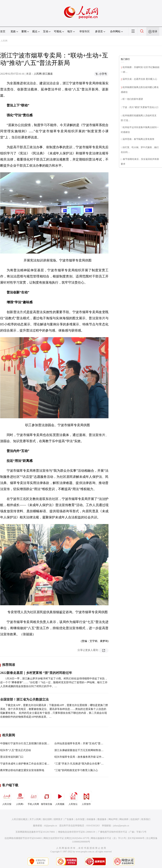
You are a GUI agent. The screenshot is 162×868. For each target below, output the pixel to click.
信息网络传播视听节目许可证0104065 (23, 838)
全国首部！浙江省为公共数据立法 (24, 699)
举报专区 (85, 31)
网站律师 (124, 819)
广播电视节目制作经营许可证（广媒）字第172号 (122, 832)
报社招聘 (47, 819)
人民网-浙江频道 (43, 74)
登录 (155, 31)
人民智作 (86, 798)
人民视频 (60, 798)
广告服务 (69, 819)
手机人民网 (33, 798)
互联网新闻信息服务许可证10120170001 (35, 832)
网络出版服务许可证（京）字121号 (108, 838)
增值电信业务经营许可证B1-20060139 (77, 832)
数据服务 (102, 819)
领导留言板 (47, 798)
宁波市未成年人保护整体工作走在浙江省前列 (26, 764)
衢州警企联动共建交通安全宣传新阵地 (22, 770)
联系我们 (146, 819)
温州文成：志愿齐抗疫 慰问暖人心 (140, 79)
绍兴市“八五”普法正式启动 (16, 750)
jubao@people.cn (121, 826)
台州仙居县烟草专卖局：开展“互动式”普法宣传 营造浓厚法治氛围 (92, 743)
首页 (3, 31)
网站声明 (113, 819)
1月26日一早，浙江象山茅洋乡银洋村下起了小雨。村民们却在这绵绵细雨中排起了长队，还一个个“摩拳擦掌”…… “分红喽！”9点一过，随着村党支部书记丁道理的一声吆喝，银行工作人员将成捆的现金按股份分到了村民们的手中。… (54, 682)
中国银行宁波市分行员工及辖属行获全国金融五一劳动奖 (32, 743)
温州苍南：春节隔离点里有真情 (138, 139)
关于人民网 (35, 819)
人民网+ (20, 798)
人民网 (4, 41)
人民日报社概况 (20, 819)
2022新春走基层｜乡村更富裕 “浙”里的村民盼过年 (36, 673)
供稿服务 (91, 819)
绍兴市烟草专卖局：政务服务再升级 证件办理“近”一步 (86, 757)
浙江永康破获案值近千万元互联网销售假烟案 (80, 750)
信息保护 (135, 819)
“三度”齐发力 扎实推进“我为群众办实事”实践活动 (83, 764)
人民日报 (7, 798)
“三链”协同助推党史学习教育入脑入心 (76, 770)
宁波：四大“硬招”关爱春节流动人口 (140, 107)
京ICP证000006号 (136, 838)
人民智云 (73, 798)
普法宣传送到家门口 (12, 757)
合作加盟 (80, 819)
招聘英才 (58, 819)
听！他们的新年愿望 (133, 99)
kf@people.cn (51, 826)
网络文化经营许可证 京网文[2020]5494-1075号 (66, 838)
